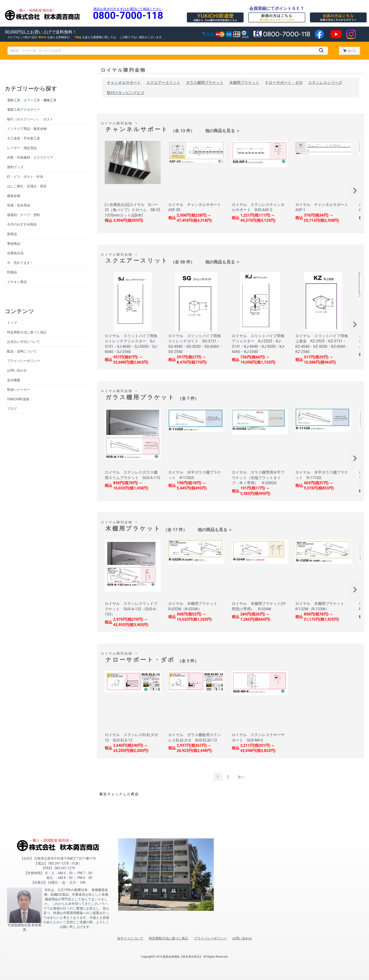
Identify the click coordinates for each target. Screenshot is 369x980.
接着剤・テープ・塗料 (24, 215)
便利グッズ (15, 167)
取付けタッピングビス (126, 93)
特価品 (12, 272)
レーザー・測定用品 (22, 148)
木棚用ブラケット (244, 83)
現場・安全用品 (19, 205)
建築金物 (14, 196)
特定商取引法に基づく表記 (27, 332)
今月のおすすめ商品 (22, 224)
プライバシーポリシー (24, 361)
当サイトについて (130, 938)
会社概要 (14, 380)
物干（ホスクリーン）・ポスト (30, 119)
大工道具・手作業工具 (24, 138)
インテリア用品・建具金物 (27, 129)
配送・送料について (22, 351)
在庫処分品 (15, 253)
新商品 (12, 234)
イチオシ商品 (17, 282)
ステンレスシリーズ (325, 83)
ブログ (12, 409)
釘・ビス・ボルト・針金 (25, 176)
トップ (12, 323)
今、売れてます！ (20, 263)
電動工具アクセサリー (24, 110)
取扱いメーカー (19, 390)
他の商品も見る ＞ (223, 131)
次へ (241, 777)
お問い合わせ (17, 370)
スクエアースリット (163, 83)
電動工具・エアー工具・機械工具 (32, 100)
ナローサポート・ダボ (284, 83)
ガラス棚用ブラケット (205, 83)
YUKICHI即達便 (18, 399)
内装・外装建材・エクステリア (30, 157)
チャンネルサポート (124, 83)
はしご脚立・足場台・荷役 (27, 186)
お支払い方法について (24, 342)
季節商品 (14, 244)
